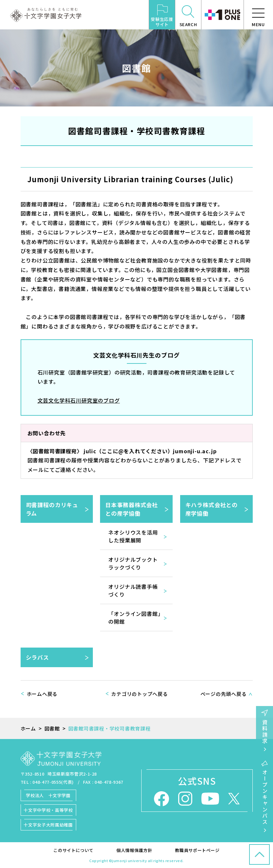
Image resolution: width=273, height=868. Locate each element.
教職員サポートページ (197, 850)
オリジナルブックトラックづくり (133, 563)
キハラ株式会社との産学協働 (212, 509)
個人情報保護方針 (134, 850)
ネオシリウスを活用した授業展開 (133, 536)
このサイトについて (73, 850)
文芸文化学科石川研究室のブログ (79, 400)
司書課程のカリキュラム (52, 509)
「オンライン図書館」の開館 (134, 618)
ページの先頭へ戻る (224, 694)
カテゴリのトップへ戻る (139, 694)
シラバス (37, 657)
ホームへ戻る (42, 694)
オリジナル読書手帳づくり (133, 590)
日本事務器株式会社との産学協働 (132, 509)
